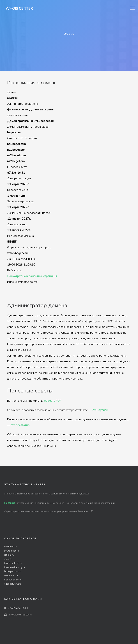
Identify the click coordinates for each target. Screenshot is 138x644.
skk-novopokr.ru (13, 580)
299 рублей (100, 410)
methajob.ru (11, 547)
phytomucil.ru (11, 551)
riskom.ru (9, 555)
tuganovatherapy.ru (15, 567)
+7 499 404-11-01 (16, 608)
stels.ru (8, 559)
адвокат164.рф (13, 584)
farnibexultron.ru (13, 563)
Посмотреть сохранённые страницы (32, 276)
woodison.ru (11, 576)
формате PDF (52, 401)
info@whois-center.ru (18, 615)
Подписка (10, 503)
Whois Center (19, 9)
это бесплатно (20, 425)
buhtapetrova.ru (13, 571)
